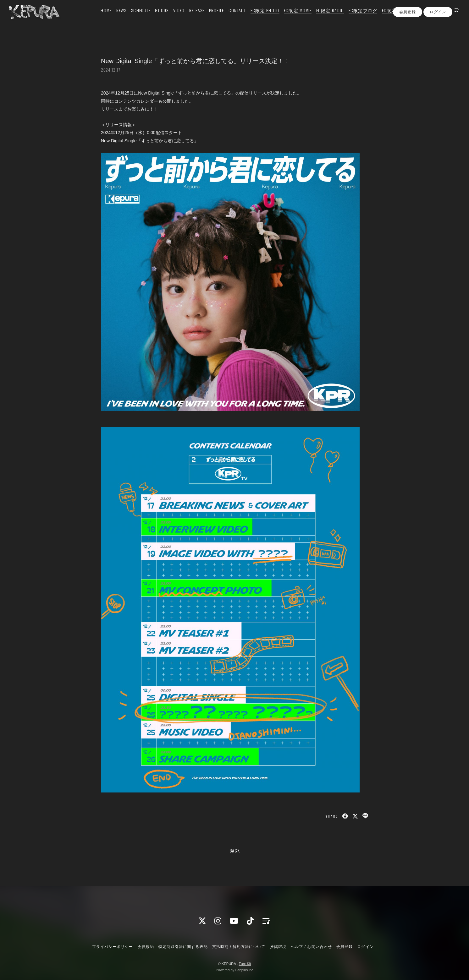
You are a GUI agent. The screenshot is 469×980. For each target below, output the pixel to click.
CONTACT (230, 18)
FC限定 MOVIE (290, 18)
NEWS (114, 18)
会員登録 (407, 29)
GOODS (154, 18)
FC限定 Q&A (387, 18)
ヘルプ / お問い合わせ (311, 947)
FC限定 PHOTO (257, 18)
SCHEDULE (133, 18)
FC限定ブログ (356, 18)
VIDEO (171, 18)
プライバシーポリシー (113, 947)
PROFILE (209, 18)
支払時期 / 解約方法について (239, 947)
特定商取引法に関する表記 (183, 947)
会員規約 (146, 947)
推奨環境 (278, 947)
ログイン (438, 29)
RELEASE (189, 18)
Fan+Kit (245, 964)
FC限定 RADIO (323, 18)
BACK (235, 850)
